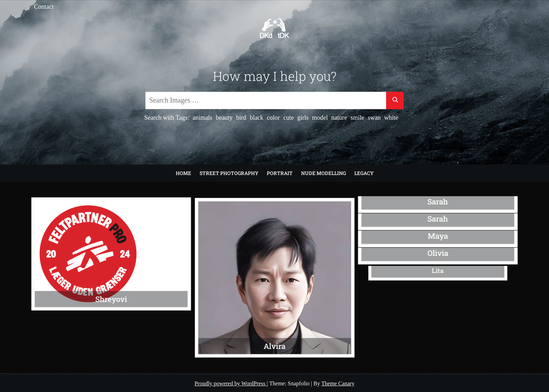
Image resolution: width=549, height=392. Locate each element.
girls (303, 118)
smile (357, 118)
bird (241, 118)
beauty (224, 118)
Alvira (274, 342)
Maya (438, 236)
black (256, 118)
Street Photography (229, 173)
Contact (44, 7)
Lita (438, 271)
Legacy (364, 173)
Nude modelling (324, 173)
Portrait (280, 173)
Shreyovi (111, 296)
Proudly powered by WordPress (231, 383)
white (391, 118)
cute (289, 118)
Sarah (438, 202)
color (273, 118)
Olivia (438, 253)
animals (202, 118)
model (320, 118)
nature (339, 118)
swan (374, 118)
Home (183, 173)
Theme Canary (338, 383)
